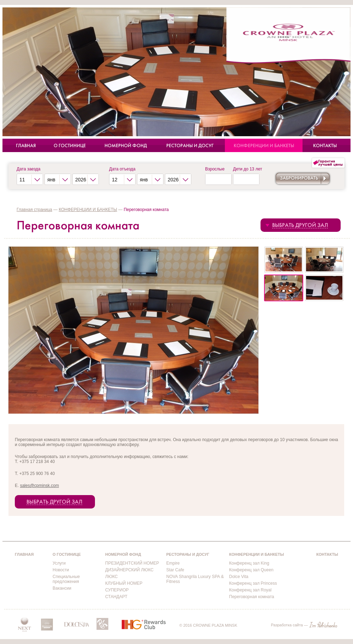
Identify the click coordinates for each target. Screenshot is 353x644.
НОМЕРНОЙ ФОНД (126, 146)
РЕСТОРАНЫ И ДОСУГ (190, 146)
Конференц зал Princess (253, 583)
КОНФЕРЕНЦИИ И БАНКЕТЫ (264, 146)
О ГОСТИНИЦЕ (70, 146)
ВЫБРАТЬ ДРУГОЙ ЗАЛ (300, 225)
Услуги (59, 563)
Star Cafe (175, 570)
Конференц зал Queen (251, 570)
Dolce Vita (239, 577)
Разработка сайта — (304, 625)
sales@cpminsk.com (40, 486)
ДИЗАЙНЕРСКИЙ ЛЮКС (129, 570)
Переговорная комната (252, 597)
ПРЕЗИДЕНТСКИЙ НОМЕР (132, 563)
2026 (81, 180)
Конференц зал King (249, 563)
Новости (61, 570)
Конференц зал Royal (250, 590)
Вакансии (62, 588)
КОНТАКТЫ (325, 146)
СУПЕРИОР (117, 590)
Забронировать (299, 178)
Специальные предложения (66, 579)
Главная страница (34, 210)
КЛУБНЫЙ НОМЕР (124, 583)
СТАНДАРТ (116, 597)
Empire (173, 563)
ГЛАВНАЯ (26, 146)
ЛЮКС (112, 577)
